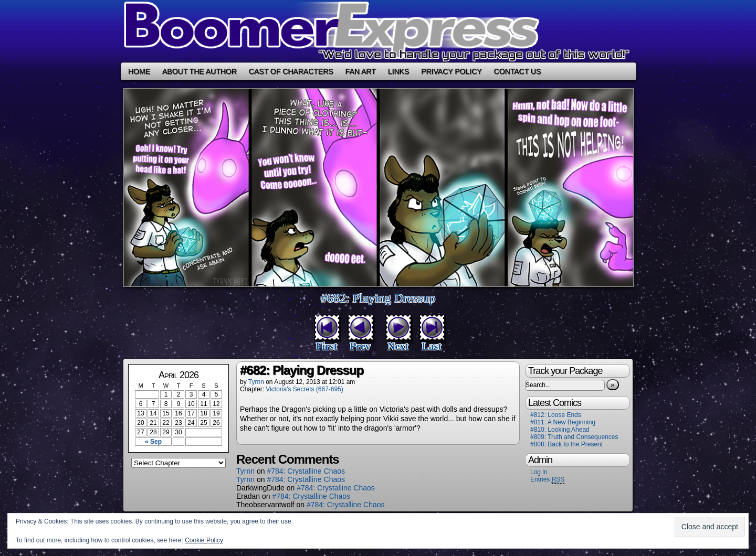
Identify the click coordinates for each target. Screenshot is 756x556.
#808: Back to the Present (566, 444)
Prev (360, 346)
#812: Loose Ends (556, 415)
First (326, 346)
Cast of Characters (291, 71)
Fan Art (361, 71)
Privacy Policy (451, 71)
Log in (539, 472)
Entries (547, 480)
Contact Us (518, 71)
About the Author (199, 71)
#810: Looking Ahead (560, 430)
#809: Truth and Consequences (574, 437)
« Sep (153, 442)
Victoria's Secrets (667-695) (304, 389)
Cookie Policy (204, 540)
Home (139, 71)
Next (398, 346)
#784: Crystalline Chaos (306, 471)
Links (398, 71)
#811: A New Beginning (563, 422)
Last (432, 346)
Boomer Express (378, 31)
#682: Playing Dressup (378, 298)
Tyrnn (256, 382)
